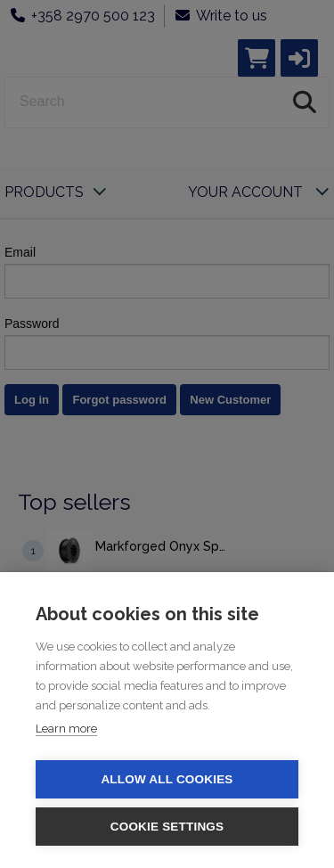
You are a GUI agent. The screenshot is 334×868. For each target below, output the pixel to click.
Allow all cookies (167, 779)
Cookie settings (167, 827)
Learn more (66, 729)
